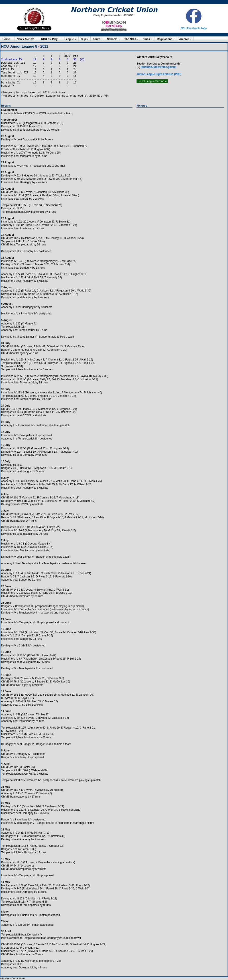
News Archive (25, 39)
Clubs (146, 39)
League (69, 39)
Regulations (165, 39)
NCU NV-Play (49, 39)
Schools (112, 39)
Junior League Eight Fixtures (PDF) (159, 74)
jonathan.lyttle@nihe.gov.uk (159, 67)
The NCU (130, 39)
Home (6, 39)
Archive (184, 39)
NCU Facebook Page (194, 28)
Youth (97, 39)
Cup (83, 39)
